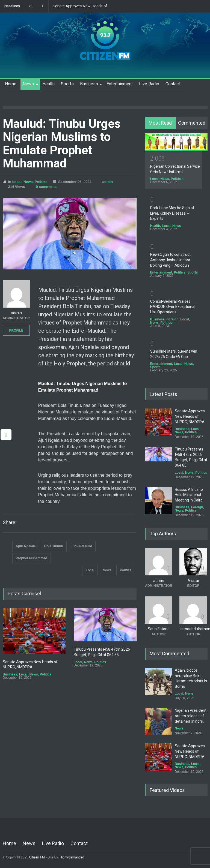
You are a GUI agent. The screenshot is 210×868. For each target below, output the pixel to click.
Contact (173, 84)
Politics (41, 182)
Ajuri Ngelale (26, 546)
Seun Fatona (159, 629)
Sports (67, 84)
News (28, 84)
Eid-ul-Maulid (82, 546)
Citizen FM (37, 857)
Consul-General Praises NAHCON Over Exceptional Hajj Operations (173, 307)
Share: (10, 522)
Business (89, 84)
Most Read (160, 123)
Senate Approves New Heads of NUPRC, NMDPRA (80, 6)
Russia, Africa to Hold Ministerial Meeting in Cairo (189, 495)
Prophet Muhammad (32, 558)
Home (11, 84)
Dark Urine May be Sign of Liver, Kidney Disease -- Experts (172, 213)
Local (17, 182)
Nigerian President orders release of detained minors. (191, 716)
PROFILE (16, 331)
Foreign (173, 319)
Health (48, 84)
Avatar (193, 581)
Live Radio (149, 84)
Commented (192, 123)
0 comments (46, 187)
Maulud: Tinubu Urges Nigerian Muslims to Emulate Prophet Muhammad (62, 144)
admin (108, 182)
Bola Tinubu (54, 546)
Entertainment (120, 84)
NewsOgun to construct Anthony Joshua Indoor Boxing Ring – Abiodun (170, 260)
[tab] (160, 123)
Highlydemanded (72, 857)
